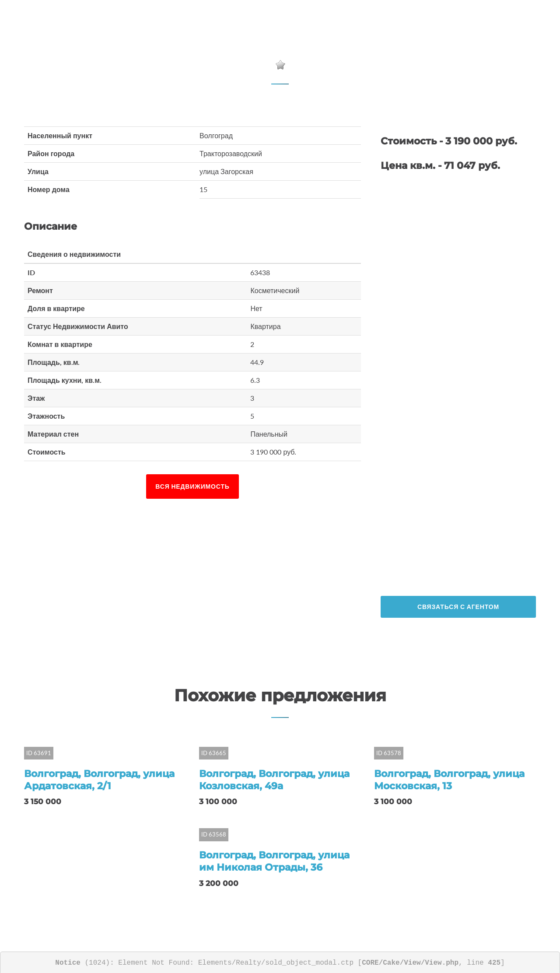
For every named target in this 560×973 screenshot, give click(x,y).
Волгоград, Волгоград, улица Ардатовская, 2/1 (99, 780)
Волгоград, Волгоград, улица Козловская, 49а (274, 780)
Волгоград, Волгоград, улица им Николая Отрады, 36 (274, 861)
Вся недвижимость (192, 486)
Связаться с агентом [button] (458, 607)
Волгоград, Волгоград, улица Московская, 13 (449, 780)
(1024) (82, 962)
